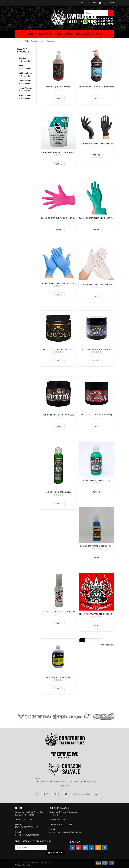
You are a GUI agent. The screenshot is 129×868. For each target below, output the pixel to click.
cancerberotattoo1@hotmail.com (84, 794)
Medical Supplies (31, 41)
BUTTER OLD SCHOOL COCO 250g (97, 349)
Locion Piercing (25, 88)
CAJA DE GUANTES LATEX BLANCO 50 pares (99, 285)
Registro (93, 3)
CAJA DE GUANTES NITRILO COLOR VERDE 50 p (100, 218)
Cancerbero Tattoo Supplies (40, 863)
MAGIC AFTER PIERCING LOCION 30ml (58, 612)
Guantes (22, 58)
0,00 (105, 3)
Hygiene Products (47, 41)
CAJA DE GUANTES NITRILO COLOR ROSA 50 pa (62, 218)
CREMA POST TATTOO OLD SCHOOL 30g (97, 614)
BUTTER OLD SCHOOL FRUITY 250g (97, 415)
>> (99, 640)
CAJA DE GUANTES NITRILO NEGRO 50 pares (99, 143)
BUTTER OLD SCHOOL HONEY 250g (58, 349)
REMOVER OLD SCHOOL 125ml (96, 480)
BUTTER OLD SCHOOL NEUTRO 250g (58, 415)
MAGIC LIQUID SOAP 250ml (58, 87)
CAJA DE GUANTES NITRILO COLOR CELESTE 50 (62, 283)
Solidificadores (25, 73)
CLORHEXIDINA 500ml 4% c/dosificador (97, 87)
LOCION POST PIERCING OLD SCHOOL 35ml (98, 546)
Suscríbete (57, 853)
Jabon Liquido (25, 81)
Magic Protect (25, 96)
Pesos (112, 3)
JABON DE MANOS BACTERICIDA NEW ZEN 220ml (62, 152)
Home (19, 41)
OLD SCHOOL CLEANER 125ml (58, 492)
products (25, 61)
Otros (21, 66)
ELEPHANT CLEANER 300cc (58, 677)
